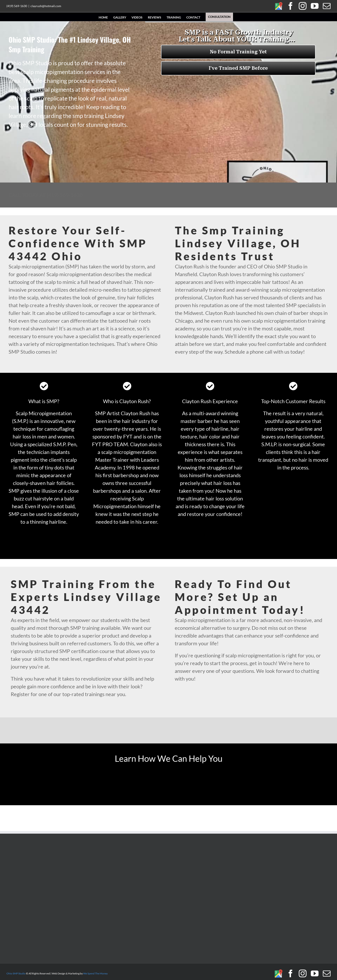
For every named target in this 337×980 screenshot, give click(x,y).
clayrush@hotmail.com (46, 6)
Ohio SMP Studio (16, 973)
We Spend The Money (95, 973)
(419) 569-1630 (17, 6)
